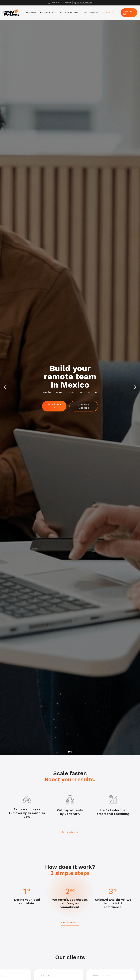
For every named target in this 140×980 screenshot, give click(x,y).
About (77, 13)
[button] (48, 13)
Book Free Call (128, 13)
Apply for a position (83, 3)
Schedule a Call (54, 406)
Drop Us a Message (84, 406)
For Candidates (91, 13)
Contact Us (108, 13)
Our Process (30, 13)
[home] (12, 13)
